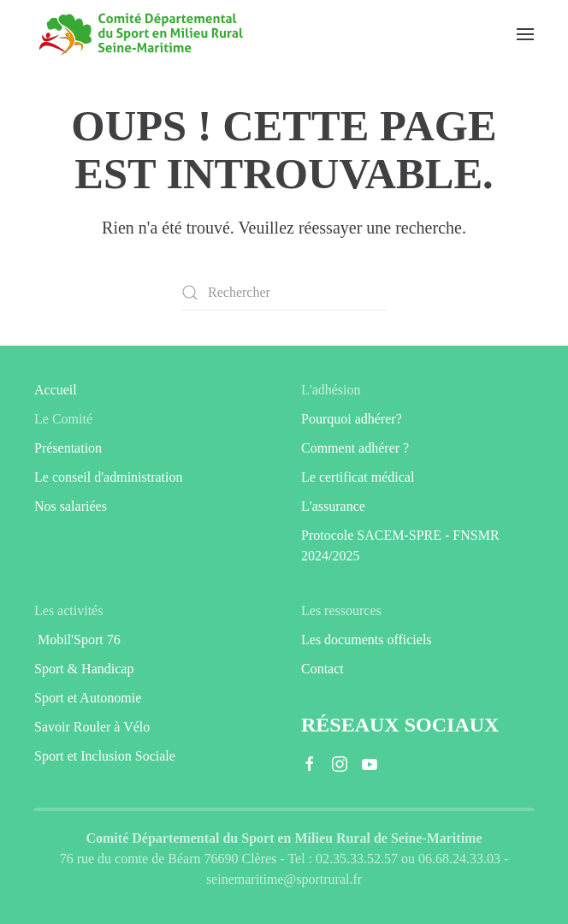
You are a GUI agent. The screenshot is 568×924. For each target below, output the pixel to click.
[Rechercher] (284, 293)
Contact (322, 669)
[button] (525, 34)
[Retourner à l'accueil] (141, 34)
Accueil (56, 390)
